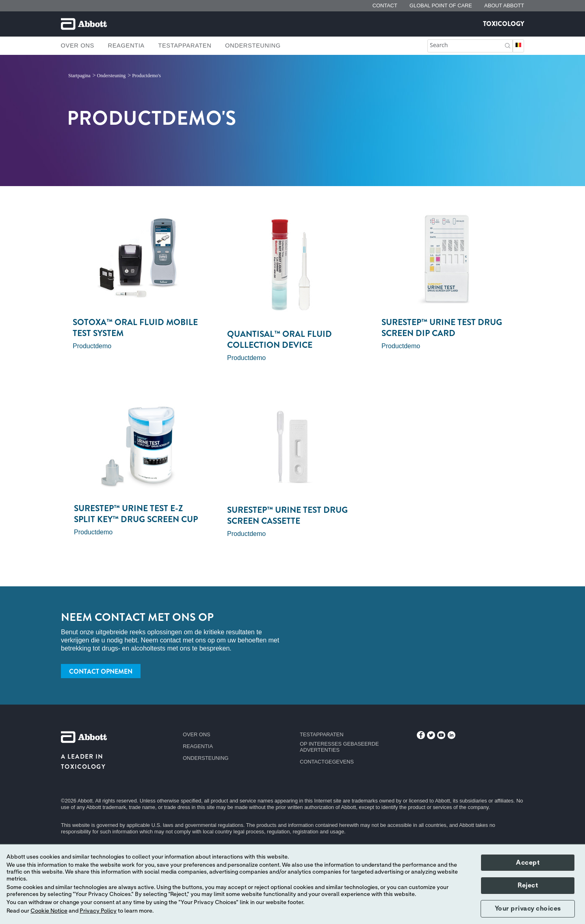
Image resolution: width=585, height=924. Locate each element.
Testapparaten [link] (185, 46)
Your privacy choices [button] (528, 909)
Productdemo (92, 346)
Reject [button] (528, 885)
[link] (80, 76)
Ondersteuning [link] (253, 46)
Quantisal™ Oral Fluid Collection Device (279, 339)
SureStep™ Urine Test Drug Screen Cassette (287, 515)
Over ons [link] (78, 46)
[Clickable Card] (138, 259)
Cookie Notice (49, 911)
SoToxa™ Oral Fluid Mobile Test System (135, 328)
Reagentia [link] (126, 46)
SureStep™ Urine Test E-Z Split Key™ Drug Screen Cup (136, 514)
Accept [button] (528, 863)
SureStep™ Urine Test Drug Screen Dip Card (442, 328)
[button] (508, 45)
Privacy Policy (98, 911)
